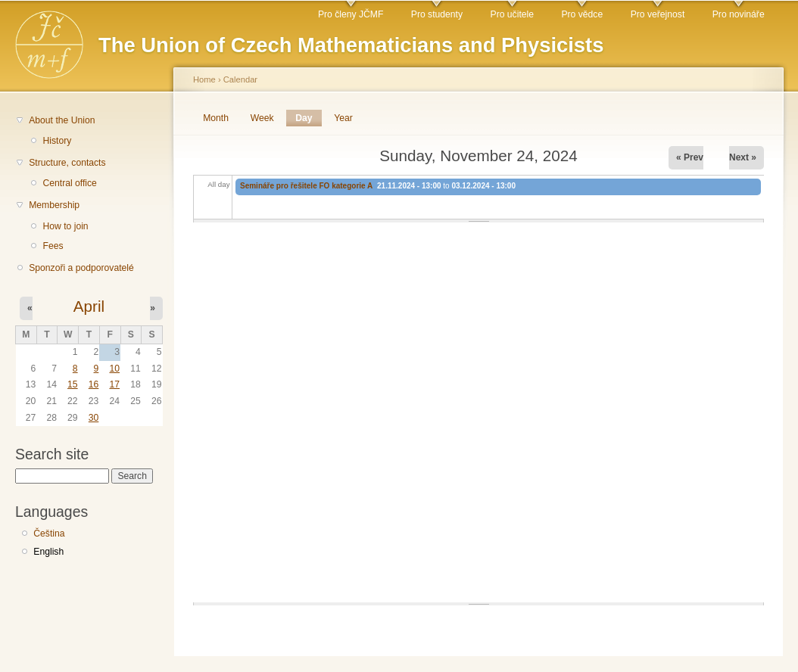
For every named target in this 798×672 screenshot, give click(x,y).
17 (114, 384)
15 (73, 384)
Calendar (240, 79)
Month (216, 118)
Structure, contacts (67, 163)
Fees (53, 246)
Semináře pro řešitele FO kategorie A (306, 186)
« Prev (690, 157)
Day (308, 118)
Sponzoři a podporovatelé (81, 268)
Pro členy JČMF (351, 14)
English (48, 552)
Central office (69, 183)
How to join (65, 226)
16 (94, 384)
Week (262, 118)
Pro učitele (512, 14)
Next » (743, 157)
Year (343, 118)
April (89, 306)
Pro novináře (739, 14)
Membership (54, 205)
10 (114, 369)
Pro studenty (437, 14)
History (57, 141)
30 (94, 418)
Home (204, 79)
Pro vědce (582, 14)
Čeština (49, 534)
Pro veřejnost (658, 14)
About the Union (62, 120)
